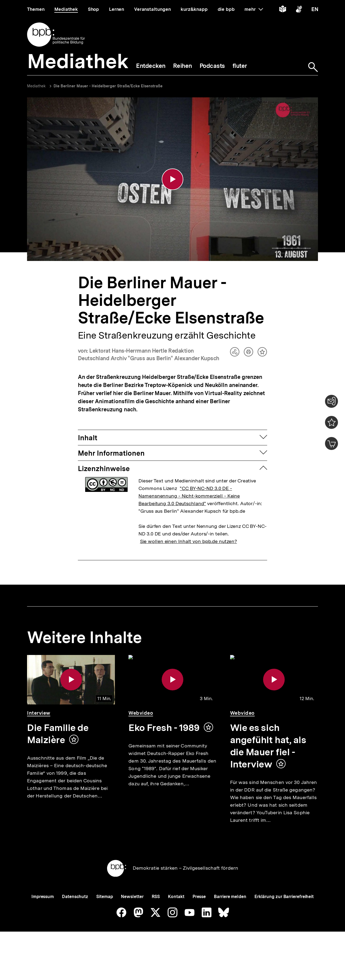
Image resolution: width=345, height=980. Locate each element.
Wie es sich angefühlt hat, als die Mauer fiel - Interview (268, 747)
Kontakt (176, 916)
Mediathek (36, 86)
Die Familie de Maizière (58, 735)
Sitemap (105, 916)
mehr (254, 9)
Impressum (43, 916)
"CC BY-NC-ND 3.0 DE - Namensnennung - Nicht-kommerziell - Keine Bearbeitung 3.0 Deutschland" (189, 497)
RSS (156, 916)
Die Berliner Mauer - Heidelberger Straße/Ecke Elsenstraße (108, 86)
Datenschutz (75, 916)
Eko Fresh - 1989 (164, 729)
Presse (199, 916)
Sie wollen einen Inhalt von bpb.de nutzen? (189, 542)
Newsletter (132, 916)
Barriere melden (230, 916)
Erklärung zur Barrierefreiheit (284, 916)
